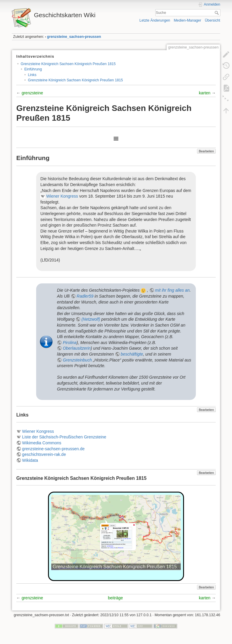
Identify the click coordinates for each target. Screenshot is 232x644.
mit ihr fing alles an (172, 290)
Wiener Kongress (62, 196)
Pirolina (70, 343)
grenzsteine (32, 93)
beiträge (115, 598)
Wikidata (30, 460)
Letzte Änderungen (155, 20)
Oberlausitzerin (77, 348)
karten (205, 93)
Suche (217, 13)
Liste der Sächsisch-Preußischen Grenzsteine (64, 437)
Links (32, 75)
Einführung (33, 69)
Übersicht (212, 20)
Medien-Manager (187, 20)
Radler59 (85, 296)
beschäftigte (132, 354)
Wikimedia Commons (42, 443)
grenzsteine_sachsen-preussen (74, 37)
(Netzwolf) (91, 319)
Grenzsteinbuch (77, 360)
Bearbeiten (206, 151)
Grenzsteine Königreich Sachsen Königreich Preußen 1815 (68, 64)
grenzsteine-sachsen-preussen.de (53, 449)
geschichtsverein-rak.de (44, 454)
